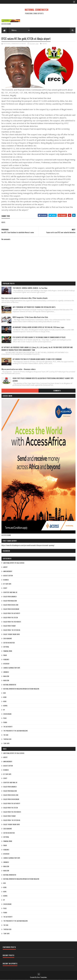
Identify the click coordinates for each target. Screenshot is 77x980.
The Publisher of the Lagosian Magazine (16, 731)
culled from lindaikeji (10, 597)
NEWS (45, 44)
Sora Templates (42, 977)
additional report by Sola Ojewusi (14, 563)
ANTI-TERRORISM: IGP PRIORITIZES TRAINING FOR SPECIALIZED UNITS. (34, 307)
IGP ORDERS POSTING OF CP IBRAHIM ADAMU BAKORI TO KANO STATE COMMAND (37, 359)
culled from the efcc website (12, 622)
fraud (5, 655)
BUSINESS (6, 580)
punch (5, 722)
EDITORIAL (6, 647)
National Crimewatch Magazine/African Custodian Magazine (21, 689)
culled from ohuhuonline (11, 609)
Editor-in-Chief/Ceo (9, 643)
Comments (57, 391)
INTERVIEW (6, 664)
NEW (5, 693)
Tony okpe (6, 743)
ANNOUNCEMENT (8, 571)
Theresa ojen (7, 739)
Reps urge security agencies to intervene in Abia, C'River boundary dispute (25, 298)
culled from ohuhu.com (11, 605)
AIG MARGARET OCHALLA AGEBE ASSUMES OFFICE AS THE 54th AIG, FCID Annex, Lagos (38, 327)
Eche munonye (8, 639)
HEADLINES (6, 659)
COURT (5, 588)
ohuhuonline (7, 714)
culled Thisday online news (12, 634)
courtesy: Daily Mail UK (10, 592)
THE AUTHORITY (8, 727)
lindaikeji (6, 672)
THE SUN (6, 735)
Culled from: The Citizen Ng (12, 630)
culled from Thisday (9, 626)
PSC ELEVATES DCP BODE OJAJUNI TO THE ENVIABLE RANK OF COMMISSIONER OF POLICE (39, 337)
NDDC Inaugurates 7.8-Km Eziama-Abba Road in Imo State (30, 317)
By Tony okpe (7, 584)
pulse (5, 718)
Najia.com (6, 680)
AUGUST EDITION (8, 576)
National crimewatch (10, 685)
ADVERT (5, 567)
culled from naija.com (10, 601)
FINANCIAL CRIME (8, 651)
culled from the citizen (11, 618)
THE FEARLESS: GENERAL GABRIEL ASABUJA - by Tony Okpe (30, 288)
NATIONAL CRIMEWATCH (37, 10)
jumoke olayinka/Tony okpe (12, 668)
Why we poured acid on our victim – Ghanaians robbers (19, 369)
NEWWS (5, 706)
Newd (5, 697)
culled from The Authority (12, 613)
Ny (4, 710)
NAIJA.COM (6, 676)
